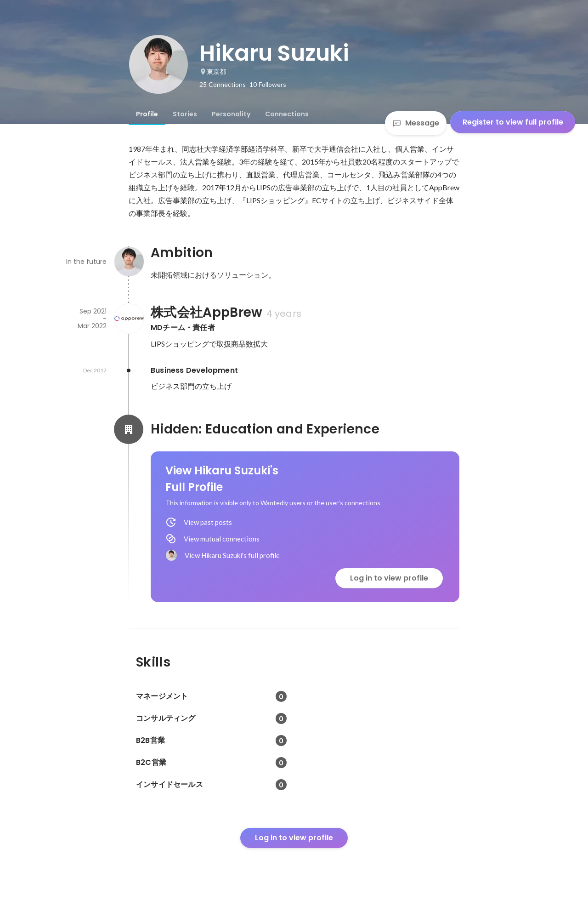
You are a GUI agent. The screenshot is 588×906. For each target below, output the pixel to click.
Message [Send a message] (416, 123)
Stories (185, 114)
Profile (147, 114)
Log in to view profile (389, 578)
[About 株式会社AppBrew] (129, 319)
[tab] (147, 114)
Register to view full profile (513, 122)
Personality (231, 114)
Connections (287, 114)
